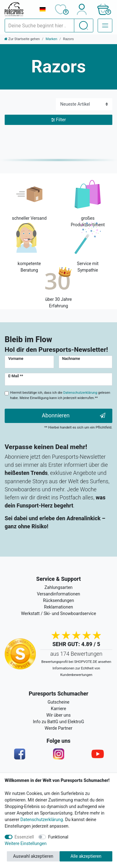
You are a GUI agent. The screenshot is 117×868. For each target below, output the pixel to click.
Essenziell (24, 837)
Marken (51, 39)
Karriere (58, 709)
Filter (58, 120)
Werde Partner (58, 728)
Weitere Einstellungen (26, 843)
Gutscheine (58, 702)
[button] (103, 9)
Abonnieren (74, 416)
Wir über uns (59, 715)
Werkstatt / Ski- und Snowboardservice (58, 613)
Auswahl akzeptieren (33, 856)
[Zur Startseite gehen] (22, 39)
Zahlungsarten (58, 587)
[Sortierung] (84, 104)
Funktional (58, 837)
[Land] (42, 9)
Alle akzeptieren (86, 856)
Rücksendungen (59, 600)
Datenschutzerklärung (41, 820)
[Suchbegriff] (39, 25)
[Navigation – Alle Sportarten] (105, 25)
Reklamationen (58, 607)
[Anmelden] (82, 9)
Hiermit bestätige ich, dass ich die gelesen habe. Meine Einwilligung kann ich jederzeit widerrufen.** (60, 395)
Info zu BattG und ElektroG (59, 722)
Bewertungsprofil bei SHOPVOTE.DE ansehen (76, 662)
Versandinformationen (58, 594)
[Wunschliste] (60, 9)
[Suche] (84, 25)
